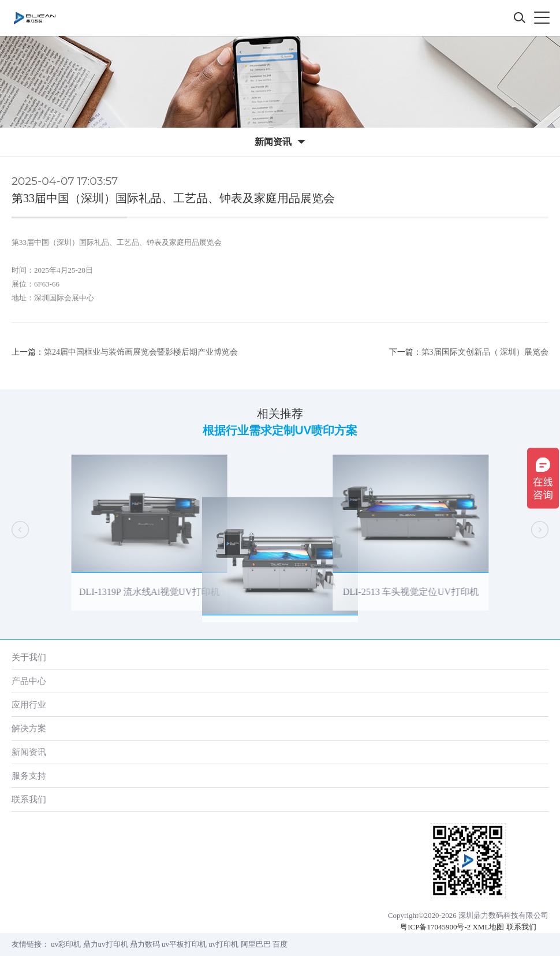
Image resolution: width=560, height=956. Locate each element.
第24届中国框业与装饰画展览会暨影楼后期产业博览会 (141, 352)
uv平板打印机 (184, 944)
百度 (280, 944)
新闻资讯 (29, 752)
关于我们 (29, 657)
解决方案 (29, 728)
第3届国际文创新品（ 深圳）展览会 (485, 352)
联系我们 (29, 799)
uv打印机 (223, 944)
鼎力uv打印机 (106, 944)
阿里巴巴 (256, 944)
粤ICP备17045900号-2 (435, 927)
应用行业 (29, 704)
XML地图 (488, 927)
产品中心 (29, 681)
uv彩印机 (66, 944)
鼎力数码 (145, 944)
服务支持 (29, 775)
